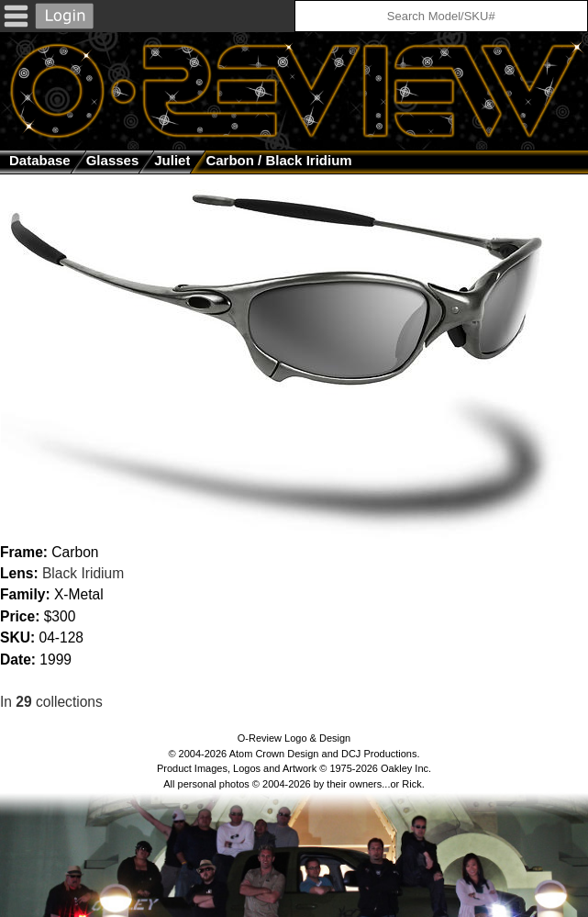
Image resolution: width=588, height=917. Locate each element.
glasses (113, 160)
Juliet (172, 160)
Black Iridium (83, 573)
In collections (51, 702)
